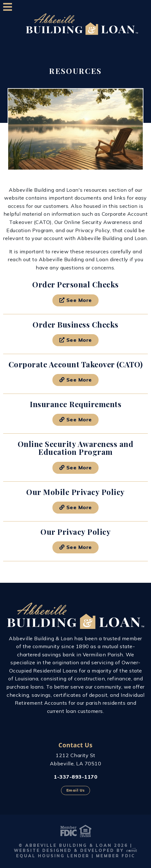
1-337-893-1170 (75, 777)
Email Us (76, 790)
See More (76, 300)
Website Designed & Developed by (75, 850)
